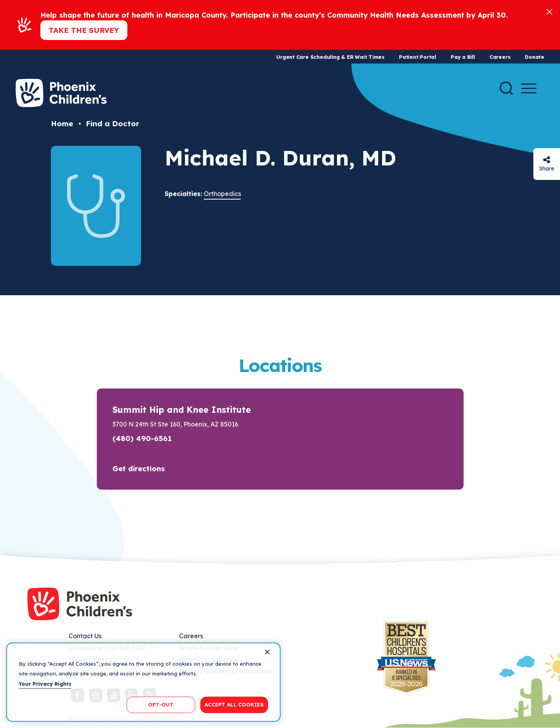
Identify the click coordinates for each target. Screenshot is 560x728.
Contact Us (85, 636)
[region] (143, 682)
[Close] (549, 11)
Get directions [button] (139, 468)
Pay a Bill (463, 57)
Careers (500, 57)
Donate (535, 57)
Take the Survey (84, 30)
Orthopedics (222, 194)
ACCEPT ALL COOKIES (234, 704)
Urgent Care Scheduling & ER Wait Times (330, 57)
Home (62, 123)
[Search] (506, 88)
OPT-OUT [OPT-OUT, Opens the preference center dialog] (161, 704)
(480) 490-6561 (142, 438)
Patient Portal (418, 57)
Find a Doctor (112, 123)
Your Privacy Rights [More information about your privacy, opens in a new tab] (45, 684)
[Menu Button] (529, 88)
